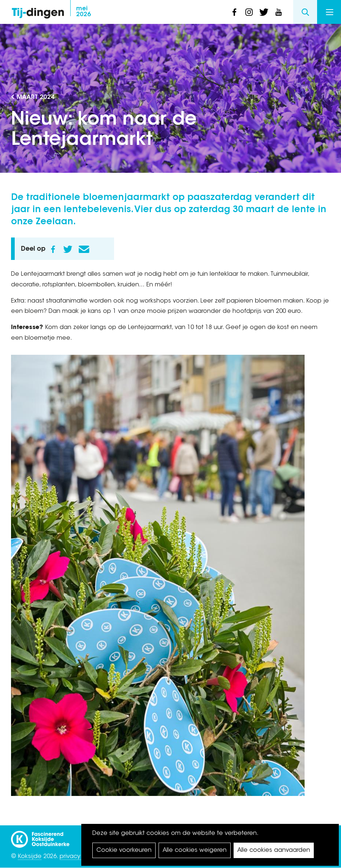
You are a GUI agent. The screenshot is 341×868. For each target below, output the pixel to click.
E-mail (84, 249)
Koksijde (30, 857)
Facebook (53, 249)
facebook (234, 12)
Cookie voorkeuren (124, 850)
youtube (278, 12)
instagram (249, 12)
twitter (264, 12)
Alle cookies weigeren (195, 850)
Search (305, 12)
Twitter (68, 249)
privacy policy (79, 857)
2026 (84, 12)
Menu (330, 12)
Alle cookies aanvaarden (274, 850)
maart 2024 (36, 97)
